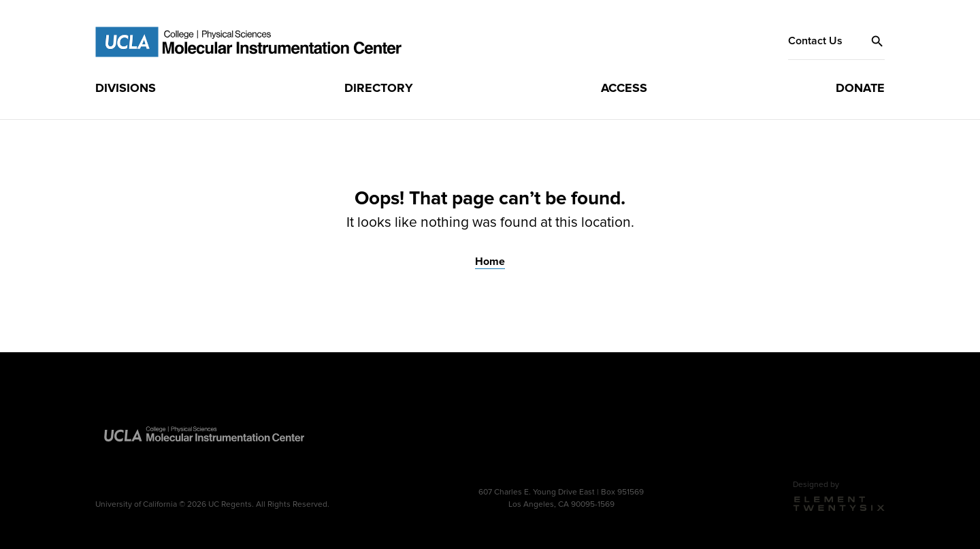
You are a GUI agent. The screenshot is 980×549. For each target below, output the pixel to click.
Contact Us (815, 41)
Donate (860, 87)
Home (490, 260)
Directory (379, 87)
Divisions (126, 87)
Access (624, 87)
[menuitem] (126, 88)
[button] (877, 41)
